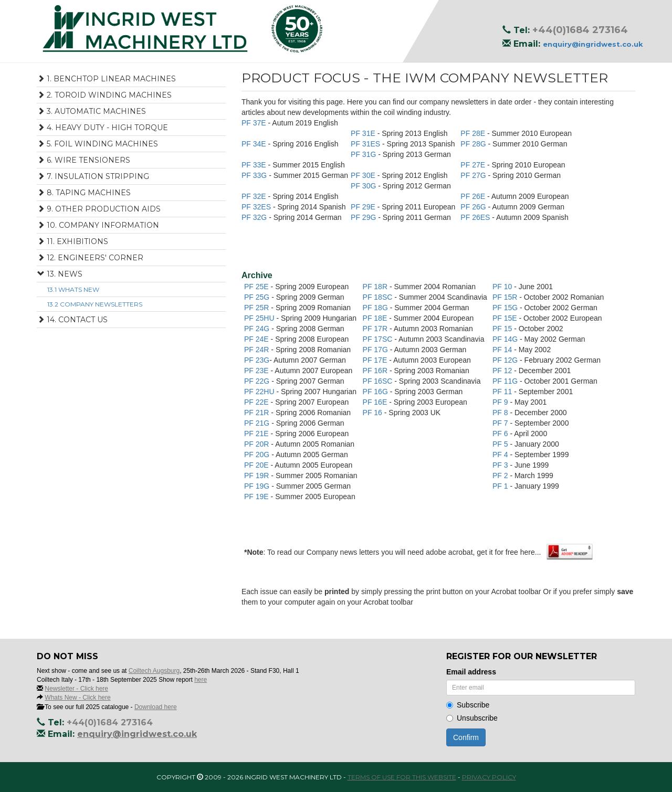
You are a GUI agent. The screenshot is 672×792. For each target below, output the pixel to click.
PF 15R (506, 297)
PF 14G (506, 339)
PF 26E (474, 196)
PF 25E (258, 287)
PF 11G (506, 381)
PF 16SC (379, 381)
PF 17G (376, 350)
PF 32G (255, 217)
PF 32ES (257, 207)
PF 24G (258, 329)
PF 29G (364, 217)
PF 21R (258, 413)
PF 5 (501, 444)
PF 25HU (260, 318)
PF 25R (258, 308)
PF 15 (503, 329)
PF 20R (258, 444)
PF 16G (376, 392)
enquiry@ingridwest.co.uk (593, 44)
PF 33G (255, 175)
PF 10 (503, 287)
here (201, 680)
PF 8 (501, 413)
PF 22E (258, 402)
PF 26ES (476, 217)
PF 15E (506, 318)
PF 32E (255, 196)
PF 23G (257, 360)
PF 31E (364, 133)
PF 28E (474, 133)
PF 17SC (379, 339)
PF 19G (258, 486)
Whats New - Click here (77, 698)
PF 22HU (260, 392)
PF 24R (258, 350)
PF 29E (364, 207)
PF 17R (376, 329)
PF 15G (506, 308)
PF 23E (258, 371)
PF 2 (501, 476)
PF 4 (501, 455)
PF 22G (258, 381)
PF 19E (258, 497)
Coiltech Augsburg (154, 671)
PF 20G (258, 455)
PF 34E (255, 144)
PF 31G (364, 154)
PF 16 (374, 413)
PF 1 (501, 486)
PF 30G (364, 186)
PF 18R (376, 287)
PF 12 (503, 371)
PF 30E (364, 175)
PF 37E (255, 123)
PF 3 (501, 465)
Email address (471, 672)
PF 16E (376, 402)
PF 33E (255, 165)
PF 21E (258, 434)
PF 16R (376, 371)
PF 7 (501, 423)
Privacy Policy (489, 777)
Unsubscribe (472, 718)
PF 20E (258, 465)
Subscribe (468, 705)
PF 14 (503, 350)
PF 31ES (366, 144)
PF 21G (258, 423)
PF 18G (376, 308)
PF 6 (501, 434)
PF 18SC (379, 297)
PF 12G (506, 360)
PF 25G (258, 297)
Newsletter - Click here (76, 689)
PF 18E (376, 318)
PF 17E (376, 360)
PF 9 (501, 402)
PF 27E (474, 165)
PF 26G (474, 207)
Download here (156, 707)
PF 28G (474, 144)
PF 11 (503, 392)
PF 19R (258, 476)
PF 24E (258, 339)
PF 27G (474, 175)
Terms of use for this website (402, 777)
